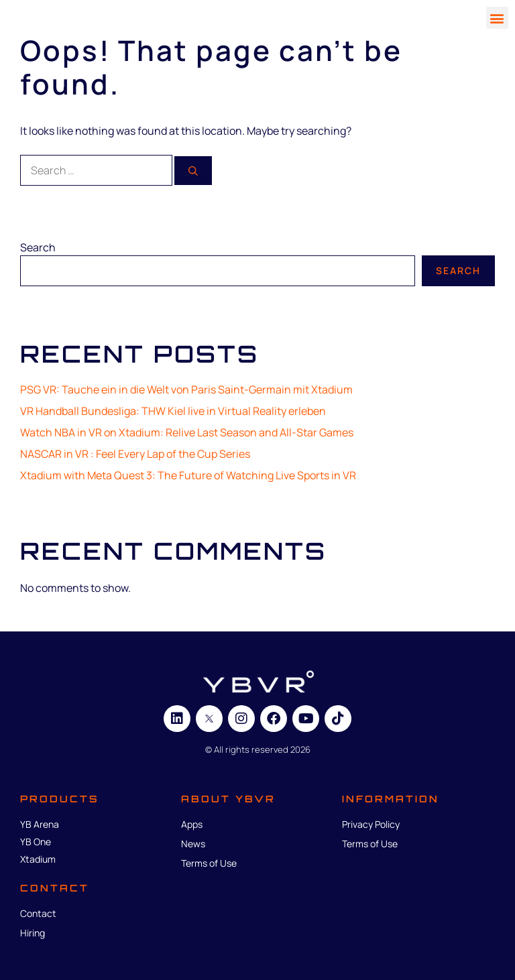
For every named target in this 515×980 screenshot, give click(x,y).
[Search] (193, 171)
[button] (497, 18)
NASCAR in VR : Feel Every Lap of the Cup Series (135, 454)
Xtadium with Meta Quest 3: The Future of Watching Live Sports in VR (188, 475)
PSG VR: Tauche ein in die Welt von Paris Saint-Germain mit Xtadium (186, 389)
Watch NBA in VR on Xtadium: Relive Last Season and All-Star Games (187, 432)
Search (38, 247)
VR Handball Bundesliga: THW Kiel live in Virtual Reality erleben (173, 411)
